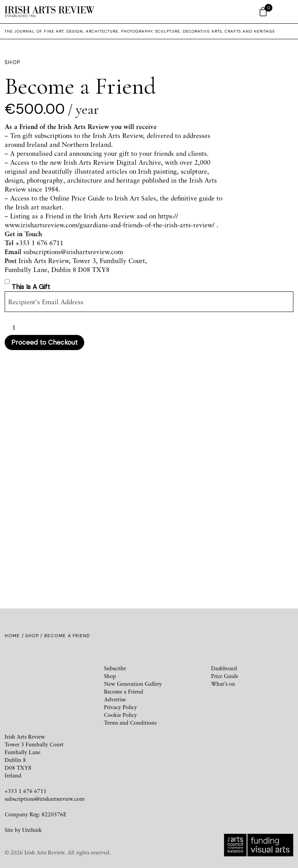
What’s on (223, 684)
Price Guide (225, 676)
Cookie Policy (120, 715)
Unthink (32, 830)
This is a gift (31, 287)
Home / (15, 636)
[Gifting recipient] (149, 302)
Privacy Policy (120, 707)
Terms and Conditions (130, 722)
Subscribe (115, 668)
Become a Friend (124, 691)
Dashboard (224, 668)
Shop (32, 636)
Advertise (115, 699)
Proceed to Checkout (44, 342)
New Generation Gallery (133, 684)
